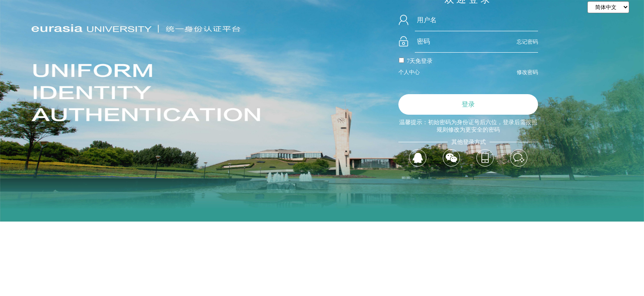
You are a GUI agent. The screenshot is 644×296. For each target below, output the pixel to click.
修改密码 (527, 72)
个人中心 (409, 72)
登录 (468, 104)
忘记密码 (527, 42)
